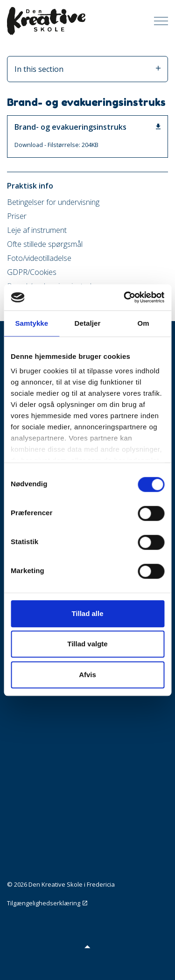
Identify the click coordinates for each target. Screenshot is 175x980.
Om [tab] (143, 323)
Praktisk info (30, 186)
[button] (87, 946)
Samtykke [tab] (31, 323)
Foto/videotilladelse (39, 258)
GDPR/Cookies (32, 272)
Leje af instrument (37, 230)
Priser (17, 216)
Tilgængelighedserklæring (47, 903)
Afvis (87, 675)
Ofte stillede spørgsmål (45, 244)
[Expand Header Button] (161, 21)
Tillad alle (87, 613)
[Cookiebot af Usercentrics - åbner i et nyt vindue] (125, 297)
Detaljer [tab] (88, 323)
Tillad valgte (87, 644)
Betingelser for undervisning (53, 202)
